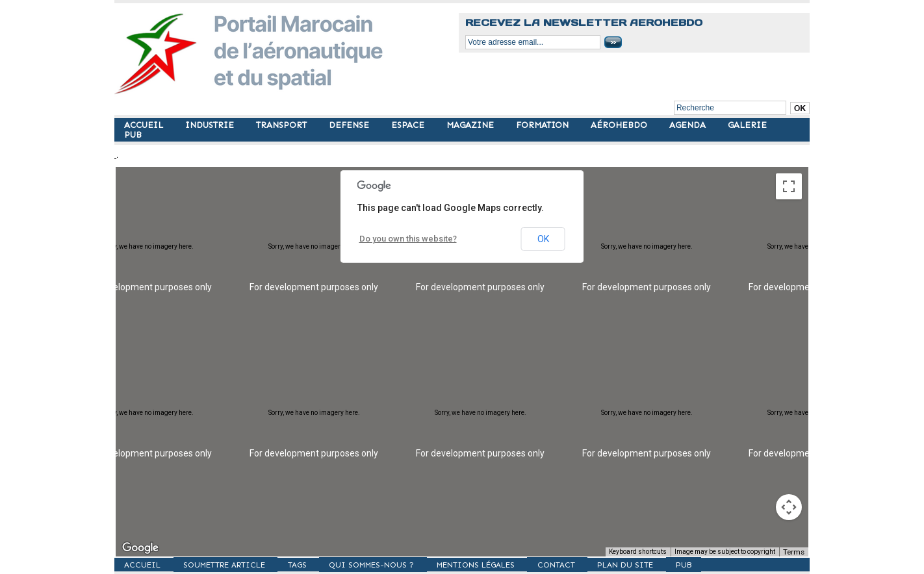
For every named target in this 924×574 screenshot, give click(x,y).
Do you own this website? (405, 239)
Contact (587, 564)
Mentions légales (501, 564)
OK (543, 239)
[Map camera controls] (789, 507)
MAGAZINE (471, 125)
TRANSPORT (283, 125)
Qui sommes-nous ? (392, 564)
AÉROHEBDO (620, 125)
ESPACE (409, 125)
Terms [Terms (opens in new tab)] (795, 552)
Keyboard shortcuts (640, 552)
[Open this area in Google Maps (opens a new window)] (140, 548)
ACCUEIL (145, 125)
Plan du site (662, 564)
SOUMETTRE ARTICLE (233, 564)
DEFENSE (350, 125)
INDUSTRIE (211, 125)
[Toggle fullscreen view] (789, 186)
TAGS (312, 564)
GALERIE (747, 125)
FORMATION (544, 125)
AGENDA (689, 125)
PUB (133, 135)
